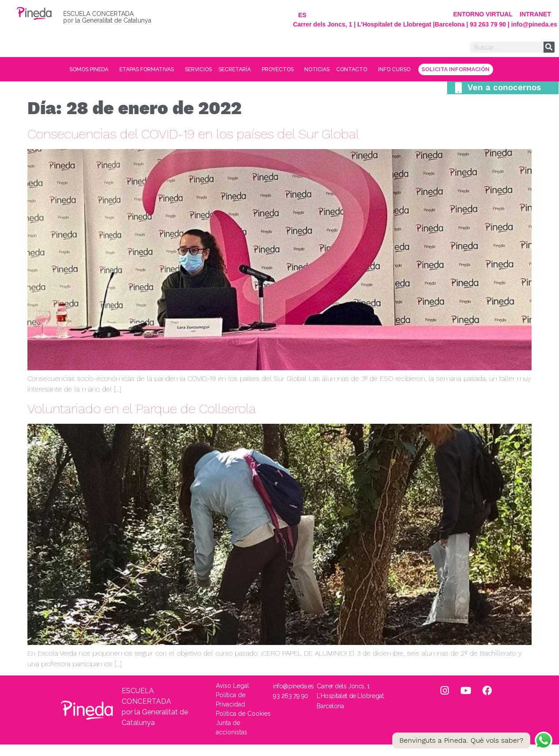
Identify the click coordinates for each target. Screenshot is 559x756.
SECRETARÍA (274, 69)
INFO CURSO (482, 69)
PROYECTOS (330, 69)
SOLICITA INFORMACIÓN (280, 81)
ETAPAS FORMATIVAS (158, 69)
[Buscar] (549, 47)
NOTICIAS (379, 69)
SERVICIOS (223, 69)
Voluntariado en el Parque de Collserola (142, 420)
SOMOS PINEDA (83, 69)
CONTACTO (427, 69)
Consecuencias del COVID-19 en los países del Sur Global (193, 145)
